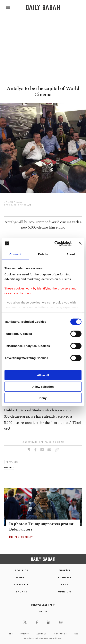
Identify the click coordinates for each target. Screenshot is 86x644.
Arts (65, 585)
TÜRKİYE (64, 570)
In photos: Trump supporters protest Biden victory (41, 527)
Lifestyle (22, 585)
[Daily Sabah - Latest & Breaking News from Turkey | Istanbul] (43, 8)
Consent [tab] (15, 254)
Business (65, 577)
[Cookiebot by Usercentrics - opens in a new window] (55, 243)
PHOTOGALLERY (24, 537)
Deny (43, 398)
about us (41, 634)
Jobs (10, 634)
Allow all (43, 375)
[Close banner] (80, 243)
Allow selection (43, 386)
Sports (22, 592)
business (9, 468)
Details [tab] (43, 254)
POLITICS (21, 570)
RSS (76, 634)
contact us (60, 634)
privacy (25, 634)
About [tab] (71, 254)
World (21, 577)
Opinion (64, 592)
